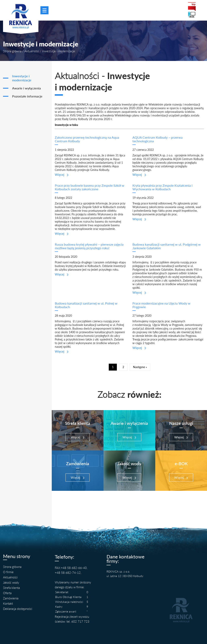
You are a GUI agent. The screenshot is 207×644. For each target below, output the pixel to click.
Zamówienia (11, 598)
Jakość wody (11, 582)
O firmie (8, 572)
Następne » (140, 367)
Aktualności (32, 51)
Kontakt (8, 603)
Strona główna (12, 51)
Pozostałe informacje (27, 96)
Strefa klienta (11, 588)
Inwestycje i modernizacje (22, 78)
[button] (62, 175)
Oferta (7, 593)
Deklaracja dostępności (18, 609)
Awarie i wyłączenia (26, 88)
